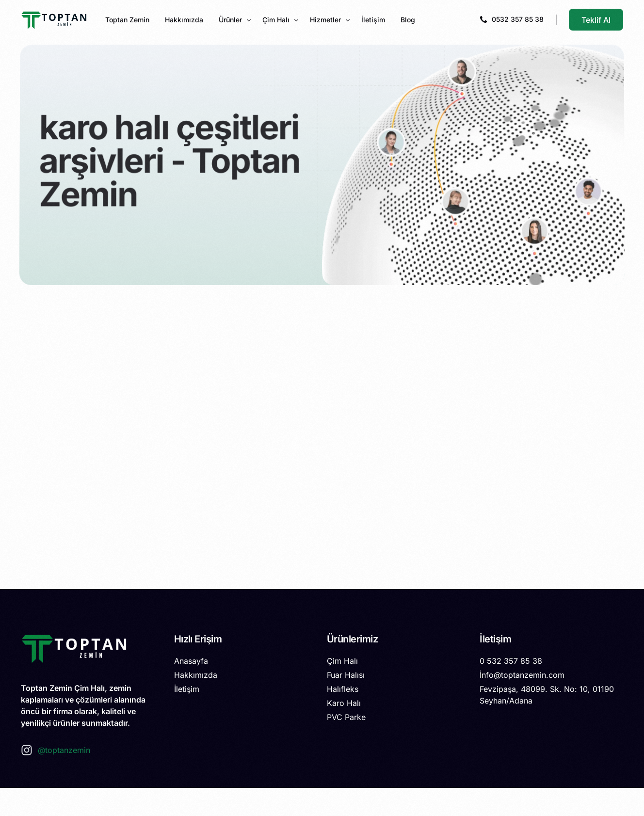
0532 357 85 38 (518, 19)
